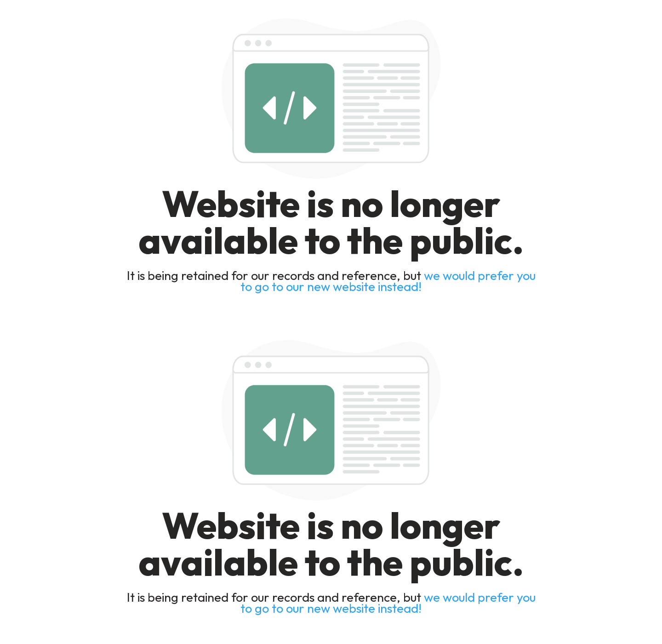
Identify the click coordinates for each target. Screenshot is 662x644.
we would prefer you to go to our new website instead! (388, 281)
